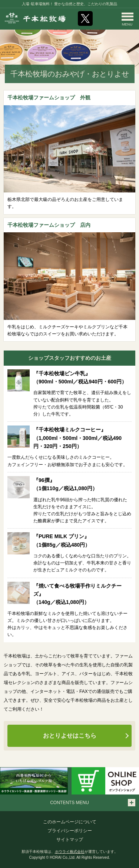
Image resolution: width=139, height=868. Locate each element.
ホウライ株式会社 (70, 852)
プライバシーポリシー (70, 831)
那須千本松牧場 (35, 18)
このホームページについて (70, 822)
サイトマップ (70, 840)
